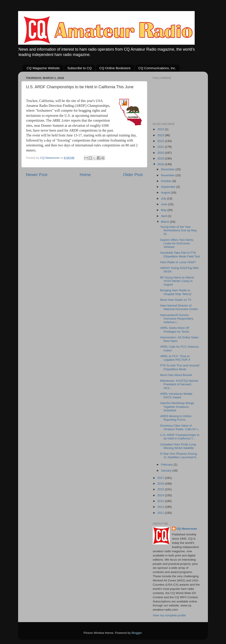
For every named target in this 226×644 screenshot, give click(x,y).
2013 (161, 501)
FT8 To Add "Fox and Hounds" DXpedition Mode (180, 367)
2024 (161, 129)
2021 (161, 147)
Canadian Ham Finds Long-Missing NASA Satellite (178, 446)
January (167, 471)
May (164, 210)
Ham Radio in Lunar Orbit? (178, 262)
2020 (161, 153)
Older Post (133, 175)
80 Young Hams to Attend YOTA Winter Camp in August (177, 281)
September (169, 187)
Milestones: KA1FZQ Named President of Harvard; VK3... (179, 384)
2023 (161, 135)
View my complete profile (169, 615)
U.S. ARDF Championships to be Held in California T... (180, 437)
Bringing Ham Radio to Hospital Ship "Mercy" (176, 292)
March (165, 222)
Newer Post (37, 175)
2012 (161, 507)
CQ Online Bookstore (115, 68)
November (168, 175)
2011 (161, 513)
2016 (161, 484)
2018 (161, 164)
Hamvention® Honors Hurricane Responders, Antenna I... (177, 319)
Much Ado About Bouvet (176, 375)
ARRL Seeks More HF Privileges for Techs (175, 330)
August (166, 193)
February (167, 465)
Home (85, 175)
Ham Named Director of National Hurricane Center (179, 307)
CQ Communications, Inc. (157, 68)
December (168, 169)
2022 (161, 141)
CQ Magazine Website (43, 68)
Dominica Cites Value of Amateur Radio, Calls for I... (180, 427)
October (167, 181)
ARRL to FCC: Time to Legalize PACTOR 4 (175, 358)
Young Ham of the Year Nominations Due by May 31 (179, 230)
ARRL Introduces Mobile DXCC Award (176, 396)
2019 (161, 158)
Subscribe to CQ (79, 68)
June (165, 204)
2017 (161, 478)
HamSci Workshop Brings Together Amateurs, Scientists (177, 407)
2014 (161, 495)
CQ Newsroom (187, 529)
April (164, 216)
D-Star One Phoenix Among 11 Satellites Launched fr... (179, 455)
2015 (161, 489)
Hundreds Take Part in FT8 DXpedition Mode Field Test (180, 254)
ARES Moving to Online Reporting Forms (176, 418)
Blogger (137, 633)
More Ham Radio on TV (176, 300)
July (164, 198)
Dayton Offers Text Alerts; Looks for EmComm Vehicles (177, 243)
